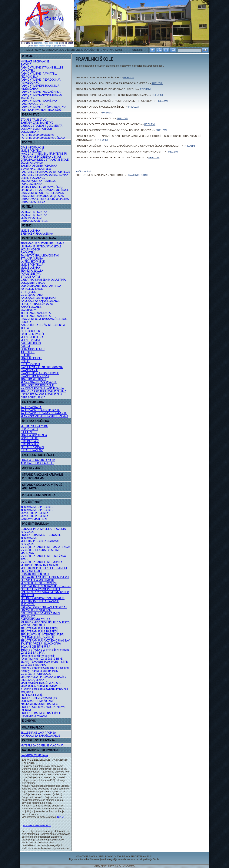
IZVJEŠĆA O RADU (32, 295)
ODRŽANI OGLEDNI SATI (35, 574)
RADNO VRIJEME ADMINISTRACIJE (41, 95)
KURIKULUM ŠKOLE (32, 289)
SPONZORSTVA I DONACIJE (37, 385)
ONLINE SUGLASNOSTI (34, 178)
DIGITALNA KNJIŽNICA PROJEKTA (40, 589)
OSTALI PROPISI (30, 364)
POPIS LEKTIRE (30, 438)
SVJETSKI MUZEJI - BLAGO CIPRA (41, 644)
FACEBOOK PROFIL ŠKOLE (38, 455)
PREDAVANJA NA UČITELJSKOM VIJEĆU (45, 577)
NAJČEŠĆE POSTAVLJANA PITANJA (42, 388)
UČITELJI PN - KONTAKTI (35, 215)
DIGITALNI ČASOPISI (32, 447)
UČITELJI (28, 207)
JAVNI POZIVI (28, 310)
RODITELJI (29, 142)
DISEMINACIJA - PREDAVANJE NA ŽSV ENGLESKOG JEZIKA (43, 678)
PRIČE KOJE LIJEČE (32, 695)
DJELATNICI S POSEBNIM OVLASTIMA (43, 280)
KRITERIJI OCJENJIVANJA (38, 740)
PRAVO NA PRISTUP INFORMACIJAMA (43, 391)
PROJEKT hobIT (32, 502)
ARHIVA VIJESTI (32, 468)
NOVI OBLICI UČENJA (33, 625)
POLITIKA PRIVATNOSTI (37, 825)
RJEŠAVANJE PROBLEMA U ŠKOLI (41, 157)
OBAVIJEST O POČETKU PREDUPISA (42, 193)
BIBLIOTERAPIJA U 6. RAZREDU (39, 632)
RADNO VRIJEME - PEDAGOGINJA (41, 80)
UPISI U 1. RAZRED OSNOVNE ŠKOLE (42, 187)
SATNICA (26, 65)
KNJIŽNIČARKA (29, 89)
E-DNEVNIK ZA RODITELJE (36, 169)
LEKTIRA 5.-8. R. (30, 444)
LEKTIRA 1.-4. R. (30, 441)
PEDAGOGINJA (29, 77)
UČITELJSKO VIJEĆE (33, 262)
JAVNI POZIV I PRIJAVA (34, 755)
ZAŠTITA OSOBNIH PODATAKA (39, 166)
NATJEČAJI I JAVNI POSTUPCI (38, 298)
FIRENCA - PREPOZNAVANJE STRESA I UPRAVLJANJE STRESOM (44, 609)
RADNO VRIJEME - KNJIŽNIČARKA (41, 92)
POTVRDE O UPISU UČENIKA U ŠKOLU (43, 138)
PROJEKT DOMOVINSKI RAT (39, 495)
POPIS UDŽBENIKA (32, 184)
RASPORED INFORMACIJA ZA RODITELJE (45, 172)
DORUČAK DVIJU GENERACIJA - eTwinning (46, 586)
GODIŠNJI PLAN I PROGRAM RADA (41, 286)
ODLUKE (25, 361)
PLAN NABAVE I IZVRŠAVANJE (39, 382)
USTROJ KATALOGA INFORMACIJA (41, 394)
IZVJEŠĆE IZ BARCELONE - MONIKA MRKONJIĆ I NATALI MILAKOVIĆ (41, 564)
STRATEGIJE (28, 292)
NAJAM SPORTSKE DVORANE (40, 750)
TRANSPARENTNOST (33, 379)
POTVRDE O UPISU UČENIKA (37, 135)
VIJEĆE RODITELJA (32, 151)
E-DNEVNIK (29, 721)
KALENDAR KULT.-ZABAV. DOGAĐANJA (44, 413)
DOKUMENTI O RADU (33, 283)
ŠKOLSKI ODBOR (30, 250)
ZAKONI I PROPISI (31, 343)
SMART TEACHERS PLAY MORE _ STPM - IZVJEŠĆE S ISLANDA (45, 663)
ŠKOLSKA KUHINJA (32, 163)
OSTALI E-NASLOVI (32, 450)
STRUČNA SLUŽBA (32, 259)
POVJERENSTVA (31, 274)
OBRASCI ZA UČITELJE (34, 221)
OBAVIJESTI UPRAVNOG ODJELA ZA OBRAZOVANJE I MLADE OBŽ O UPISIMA (45, 197)
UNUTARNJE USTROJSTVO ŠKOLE (41, 246)
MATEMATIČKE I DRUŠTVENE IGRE (41, 683)
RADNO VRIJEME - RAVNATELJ (39, 74)
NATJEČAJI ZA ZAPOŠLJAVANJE (40, 301)
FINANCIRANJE (29, 370)
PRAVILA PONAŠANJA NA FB (38, 460)
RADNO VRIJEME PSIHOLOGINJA (40, 86)
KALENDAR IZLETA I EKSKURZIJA (40, 410)
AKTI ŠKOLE (28, 352)
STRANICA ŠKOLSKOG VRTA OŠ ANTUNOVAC (42, 487)
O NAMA (27, 56)
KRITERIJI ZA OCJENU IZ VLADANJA (42, 746)
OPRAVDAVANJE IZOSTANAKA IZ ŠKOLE (45, 160)
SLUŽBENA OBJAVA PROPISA (38, 733)
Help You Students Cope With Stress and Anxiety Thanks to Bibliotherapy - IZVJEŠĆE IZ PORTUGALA (45, 671)
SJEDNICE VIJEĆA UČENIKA (37, 234)
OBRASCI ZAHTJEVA (33, 202)
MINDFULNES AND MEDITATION (39, 686)
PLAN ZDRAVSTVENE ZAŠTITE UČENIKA (44, 416)
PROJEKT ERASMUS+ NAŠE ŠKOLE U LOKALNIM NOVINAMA (42, 715)
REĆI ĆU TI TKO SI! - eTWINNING (39, 583)
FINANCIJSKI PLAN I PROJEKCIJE (40, 373)
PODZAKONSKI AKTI (33, 349)
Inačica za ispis (84, 171)
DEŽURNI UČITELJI (31, 218)
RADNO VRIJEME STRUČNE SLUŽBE (42, 68)
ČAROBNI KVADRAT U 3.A (36, 619)
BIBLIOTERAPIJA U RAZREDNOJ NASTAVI (45, 641)
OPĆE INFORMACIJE (33, 148)
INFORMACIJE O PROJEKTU (37, 507)
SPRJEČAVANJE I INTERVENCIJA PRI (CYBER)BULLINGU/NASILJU (42, 636)
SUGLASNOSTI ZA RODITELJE (38, 181)
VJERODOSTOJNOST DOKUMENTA (41, 126)
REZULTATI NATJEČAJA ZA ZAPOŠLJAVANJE (37, 305)
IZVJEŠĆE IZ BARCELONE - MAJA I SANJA (46, 547)
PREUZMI (129, 77)
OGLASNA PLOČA (33, 728)
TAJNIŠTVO (28, 98)
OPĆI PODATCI (29, 429)
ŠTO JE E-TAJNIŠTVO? (34, 120)
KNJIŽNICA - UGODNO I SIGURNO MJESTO (45, 622)
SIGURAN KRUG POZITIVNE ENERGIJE (43, 598)
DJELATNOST (29, 432)
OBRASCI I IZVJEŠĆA (33, 397)
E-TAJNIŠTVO (31, 115)
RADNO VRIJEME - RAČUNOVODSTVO (43, 107)
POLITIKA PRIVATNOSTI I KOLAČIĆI (41, 110)
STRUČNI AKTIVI (30, 277)
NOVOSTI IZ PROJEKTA (34, 513)
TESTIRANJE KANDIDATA (36, 313)
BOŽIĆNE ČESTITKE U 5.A (35, 647)
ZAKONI (25, 346)
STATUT (26, 355)
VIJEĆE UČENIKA (30, 231)
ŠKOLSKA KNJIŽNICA (35, 421)
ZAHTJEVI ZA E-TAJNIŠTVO (37, 123)
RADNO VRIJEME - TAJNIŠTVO (39, 101)
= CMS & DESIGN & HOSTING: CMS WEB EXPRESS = (114, 866)
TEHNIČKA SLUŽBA (32, 271)
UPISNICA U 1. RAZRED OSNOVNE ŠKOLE (45, 190)
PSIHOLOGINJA (30, 83)
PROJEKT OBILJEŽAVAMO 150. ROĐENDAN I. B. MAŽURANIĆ (39, 699)
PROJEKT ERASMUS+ (35, 524)
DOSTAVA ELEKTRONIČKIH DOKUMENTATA (36, 130)
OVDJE (61, 817)
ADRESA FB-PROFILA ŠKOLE (37, 463)
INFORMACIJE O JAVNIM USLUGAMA (42, 243)
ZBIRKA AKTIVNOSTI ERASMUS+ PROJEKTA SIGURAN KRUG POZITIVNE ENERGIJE (43, 707)
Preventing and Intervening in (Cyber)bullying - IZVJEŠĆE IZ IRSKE (42, 657)
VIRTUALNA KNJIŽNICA (34, 426)
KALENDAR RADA (33, 402)
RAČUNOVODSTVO (32, 104)
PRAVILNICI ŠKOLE (31, 358)
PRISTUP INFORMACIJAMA (39, 238)
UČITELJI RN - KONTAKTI (35, 212)
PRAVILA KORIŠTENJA (34, 435)
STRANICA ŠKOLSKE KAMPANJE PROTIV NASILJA (42, 476)
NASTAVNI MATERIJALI (34, 519)
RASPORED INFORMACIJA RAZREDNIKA (44, 175)
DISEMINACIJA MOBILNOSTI (37, 580)
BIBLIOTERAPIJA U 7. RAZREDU (39, 628)
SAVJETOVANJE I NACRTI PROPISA (42, 367)
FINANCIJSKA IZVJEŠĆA (35, 376)
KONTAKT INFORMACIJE (35, 62)
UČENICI (27, 226)
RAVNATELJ (28, 71)
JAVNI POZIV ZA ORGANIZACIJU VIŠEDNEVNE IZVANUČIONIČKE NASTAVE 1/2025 (74, 50)
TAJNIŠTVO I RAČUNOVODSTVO (40, 256)
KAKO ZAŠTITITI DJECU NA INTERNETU (44, 154)
